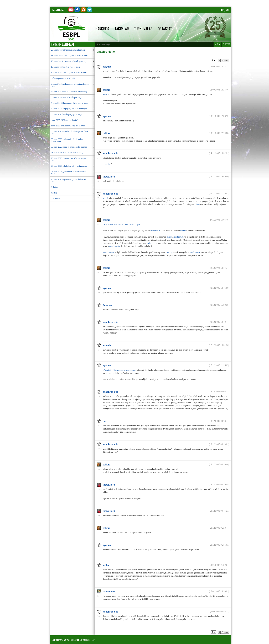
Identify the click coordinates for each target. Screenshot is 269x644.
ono (105, 421)
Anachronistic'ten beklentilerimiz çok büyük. (122, 224)
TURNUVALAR (143, 29)
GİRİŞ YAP (225, 10)
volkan (106, 565)
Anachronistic (108, 252)
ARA (218, 44)
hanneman (109, 592)
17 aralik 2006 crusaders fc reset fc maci (119, 370)
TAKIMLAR (122, 29)
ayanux (107, 67)
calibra (107, 90)
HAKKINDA (102, 29)
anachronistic (110, 153)
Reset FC (106, 94)
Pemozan (108, 305)
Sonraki (225, 60)
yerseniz (106, 164)
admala (107, 345)
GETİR (226, 44)
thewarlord (109, 177)
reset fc (106, 198)
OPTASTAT (165, 29)
